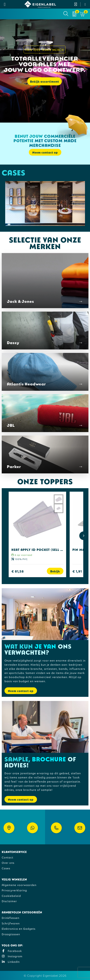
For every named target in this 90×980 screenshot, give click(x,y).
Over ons (8, 863)
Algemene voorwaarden (19, 885)
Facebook (12, 951)
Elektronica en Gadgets (19, 928)
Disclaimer (9, 901)
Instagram (12, 956)
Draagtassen (11, 934)
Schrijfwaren (11, 923)
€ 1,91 (77, 571)
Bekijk (55, 571)
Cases (6, 868)
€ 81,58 (18, 571)
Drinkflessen (11, 918)
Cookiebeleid (11, 896)
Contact (8, 857)
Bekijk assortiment (45, 81)
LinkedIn (11, 961)
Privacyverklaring (14, 890)
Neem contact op (45, 152)
